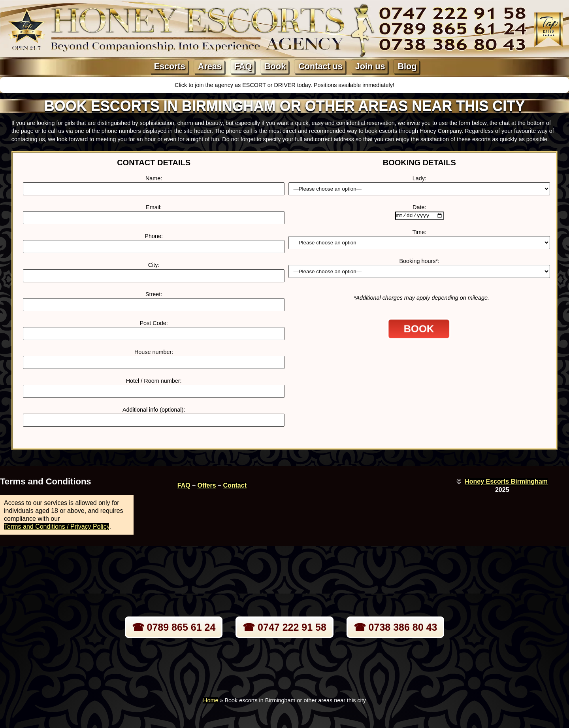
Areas (210, 66)
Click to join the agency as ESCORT (221, 85)
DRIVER (285, 85)
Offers (206, 485)
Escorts (170, 66)
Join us (370, 66)
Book (275, 66)
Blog (407, 66)
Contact (235, 485)
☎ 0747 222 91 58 (284, 627)
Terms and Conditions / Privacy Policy (57, 527)
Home (211, 700)
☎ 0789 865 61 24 (174, 627)
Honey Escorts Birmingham (506, 481)
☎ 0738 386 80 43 (396, 627)
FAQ (243, 66)
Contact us (320, 66)
